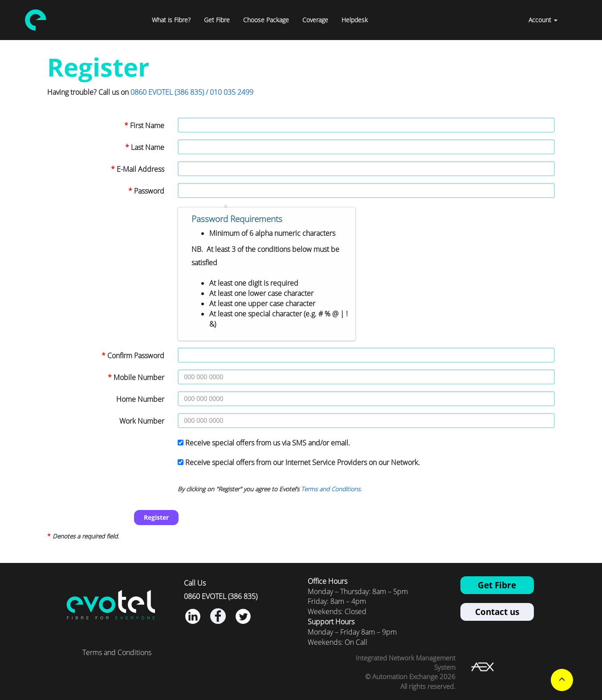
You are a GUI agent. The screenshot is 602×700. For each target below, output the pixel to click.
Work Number (142, 421)
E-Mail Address (140, 169)
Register (156, 517)
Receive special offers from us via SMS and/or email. (268, 443)
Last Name (148, 147)
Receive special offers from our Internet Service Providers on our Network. (303, 462)
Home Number (140, 399)
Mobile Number (139, 377)
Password (149, 191)
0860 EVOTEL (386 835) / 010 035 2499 (192, 92)
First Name (147, 125)
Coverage (315, 20)
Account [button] (543, 20)
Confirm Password (136, 356)
